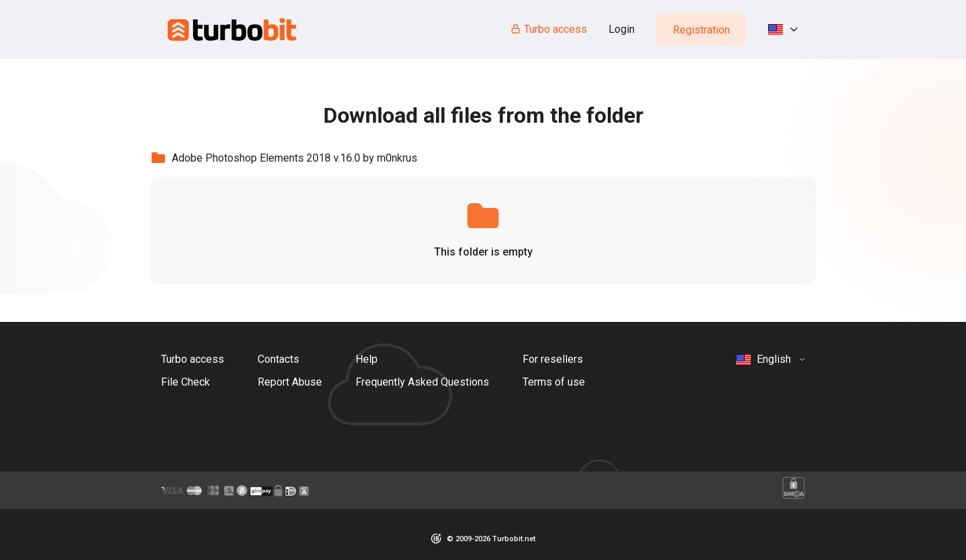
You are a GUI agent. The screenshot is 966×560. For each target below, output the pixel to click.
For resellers (553, 359)
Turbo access (548, 29)
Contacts (278, 359)
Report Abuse (290, 382)
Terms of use (554, 382)
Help (367, 359)
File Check (185, 382)
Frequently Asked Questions (422, 382)
